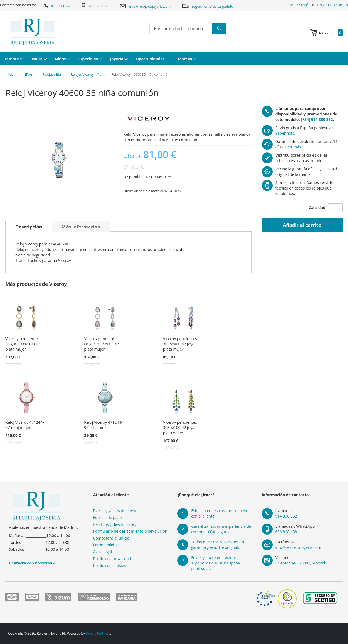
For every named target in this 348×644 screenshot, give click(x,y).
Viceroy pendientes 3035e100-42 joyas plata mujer (180, 427)
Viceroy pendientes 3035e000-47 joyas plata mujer (180, 344)
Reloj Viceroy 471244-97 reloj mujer (103, 425)
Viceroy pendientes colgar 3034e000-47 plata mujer (102, 344)
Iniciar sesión (299, 5)
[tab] (29, 226)
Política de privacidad (112, 559)
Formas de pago (108, 517)
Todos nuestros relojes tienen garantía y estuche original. (217, 545)
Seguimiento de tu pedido (207, 6)
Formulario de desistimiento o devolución (130, 531)
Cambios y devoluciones (115, 524)
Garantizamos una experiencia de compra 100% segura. (221, 529)
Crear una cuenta (333, 5)
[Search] (219, 29)
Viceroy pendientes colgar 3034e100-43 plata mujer (23, 344)
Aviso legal (102, 552)
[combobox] (188, 29)
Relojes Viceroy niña (86, 74)
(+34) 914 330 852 (317, 119)
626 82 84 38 (95, 6)
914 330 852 (57, 5)
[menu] (174, 59)
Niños (28, 74)
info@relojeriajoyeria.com (145, 6)
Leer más (293, 147)
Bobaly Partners (98, 633)
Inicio (10, 74)
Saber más (285, 133)
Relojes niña (52, 74)
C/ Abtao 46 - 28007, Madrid (300, 563)
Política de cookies (110, 565)
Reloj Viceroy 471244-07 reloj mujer (25, 425)
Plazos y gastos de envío (115, 511)
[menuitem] (13, 59)
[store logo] (32, 32)
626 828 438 (286, 532)
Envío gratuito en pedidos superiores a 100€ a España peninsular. (216, 563)
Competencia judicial (112, 538)
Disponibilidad (106, 545)
